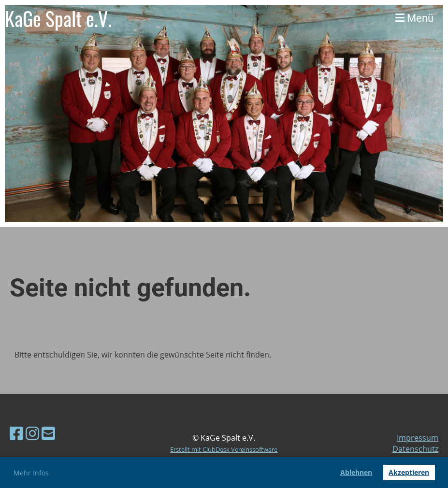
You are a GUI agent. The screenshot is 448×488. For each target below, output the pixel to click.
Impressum (418, 438)
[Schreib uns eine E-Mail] (48, 433)
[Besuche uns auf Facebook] (16, 433)
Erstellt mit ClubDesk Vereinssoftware (224, 449)
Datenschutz (415, 449)
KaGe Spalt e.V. (58, 18)
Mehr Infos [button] (31, 473)
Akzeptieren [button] (409, 472)
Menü (414, 18)
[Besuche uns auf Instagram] (32, 433)
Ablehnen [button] (356, 472)
